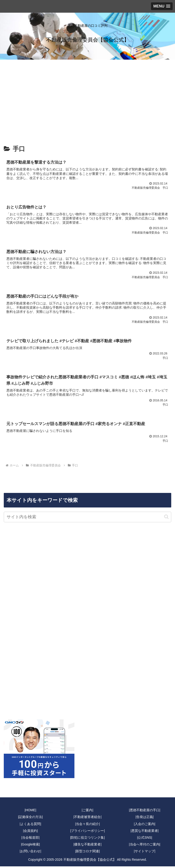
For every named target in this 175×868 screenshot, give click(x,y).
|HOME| (31, 812)
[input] (87, 519)
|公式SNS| (145, 839)
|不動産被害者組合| (87, 819)
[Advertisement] (87, 98)
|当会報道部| (31, 839)
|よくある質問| (31, 826)
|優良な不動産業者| (87, 846)
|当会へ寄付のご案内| (144, 846)
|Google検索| (30, 846)
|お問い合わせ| (31, 853)
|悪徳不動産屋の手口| (144, 812)
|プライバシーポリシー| (87, 832)
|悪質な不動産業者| (144, 832)
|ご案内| (87, 812)
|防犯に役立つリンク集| (87, 839)
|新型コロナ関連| (87, 853)
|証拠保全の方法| (31, 819)
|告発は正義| (144, 819)
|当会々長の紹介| (87, 826)
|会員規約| (31, 832)
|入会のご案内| (144, 826)
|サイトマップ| (144, 853)
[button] (166, 518)
